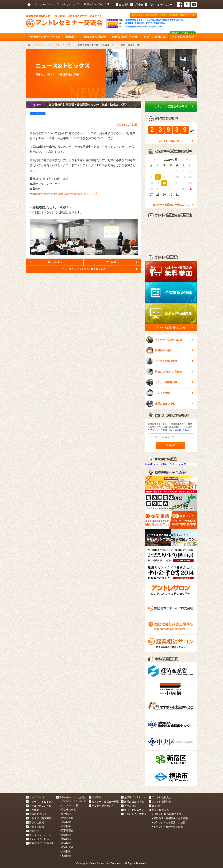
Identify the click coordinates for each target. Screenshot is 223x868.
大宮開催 (65, 856)
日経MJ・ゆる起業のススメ (168, 814)
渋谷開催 (65, 835)
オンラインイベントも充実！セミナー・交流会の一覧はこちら (163, 15)
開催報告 (95, 797)
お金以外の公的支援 (134, 814)
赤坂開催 (65, 822)
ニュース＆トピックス (40, 802)
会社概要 (122, 5)
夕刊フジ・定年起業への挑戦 (169, 822)
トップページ (35, 797)
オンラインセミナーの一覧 (73, 801)
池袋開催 (65, 839)
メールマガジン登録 (39, 806)
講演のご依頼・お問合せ (170, 372)
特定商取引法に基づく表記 (40, 843)
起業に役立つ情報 (170, 404)
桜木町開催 (67, 847)
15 (164, 183)
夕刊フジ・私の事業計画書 (168, 827)
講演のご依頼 (35, 822)
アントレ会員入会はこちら (175, 327)
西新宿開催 (67, 830)
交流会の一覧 (68, 810)
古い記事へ (122, 262)
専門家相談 (129, 806)
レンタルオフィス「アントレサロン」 (57, 4)
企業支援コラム (159, 810)
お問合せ (137, 5)
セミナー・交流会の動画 (170, 340)
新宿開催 (65, 826)
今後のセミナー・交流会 (71, 797)
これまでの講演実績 (170, 361)
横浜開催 (65, 843)
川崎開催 (65, 851)
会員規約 (155, 806)
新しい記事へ (46, 262)
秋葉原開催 (67, 818)
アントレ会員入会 (160, 797)
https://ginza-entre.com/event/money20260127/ (66, 194)
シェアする (38, 113)
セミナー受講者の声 (170, 382)
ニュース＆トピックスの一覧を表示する (100, 269)
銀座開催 (65, 814)
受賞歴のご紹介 (170, 350)
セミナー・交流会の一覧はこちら (173, 205)
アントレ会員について (176, 141)
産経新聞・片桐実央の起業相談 (170, 818)
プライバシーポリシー (159, 5)
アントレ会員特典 (160, 802)
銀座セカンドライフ (97, 4)
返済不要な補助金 (132, 810)
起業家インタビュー (134, 797)
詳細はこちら (182, 430)
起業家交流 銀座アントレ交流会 (166, 464)
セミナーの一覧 (69, 805)
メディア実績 (170, 393)
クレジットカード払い (38, 839)
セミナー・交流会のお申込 (174, 106)
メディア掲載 (35, 827)
